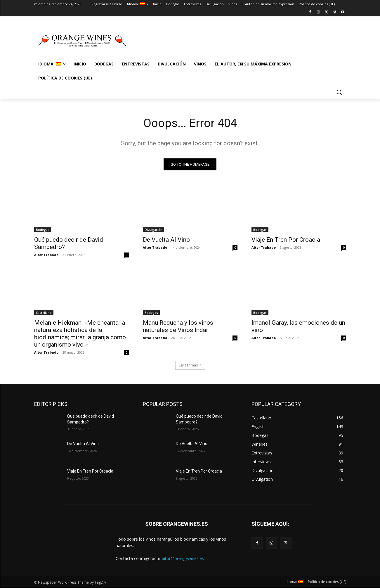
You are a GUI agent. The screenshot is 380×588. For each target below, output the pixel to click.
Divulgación (153, 230)
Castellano (44, 313)
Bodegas (43, 230)
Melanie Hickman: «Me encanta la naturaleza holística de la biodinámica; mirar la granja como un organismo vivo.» (80, 334)
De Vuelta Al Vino (166, 240)
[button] (339, 92)
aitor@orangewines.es (183, 558)
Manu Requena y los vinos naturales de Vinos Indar (178, 326)
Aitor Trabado (46, 255)
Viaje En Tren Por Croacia (286, 240)
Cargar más (190, 365)
